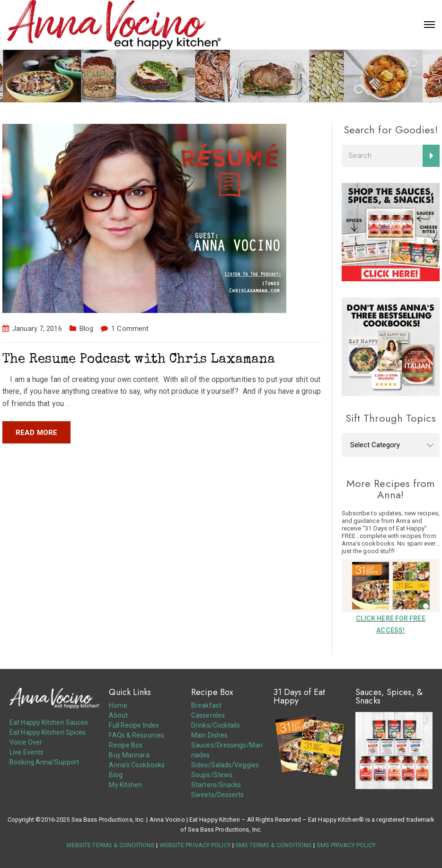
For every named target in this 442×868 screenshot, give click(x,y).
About (118, 715)
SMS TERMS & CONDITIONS (274, 845)
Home (118, 705)
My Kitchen (125, 785)
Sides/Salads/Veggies (225, 765)
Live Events (27, 752)
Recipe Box (126, 745)
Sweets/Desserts (218, 795)
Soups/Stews (212, 775)
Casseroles (208, 715)
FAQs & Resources (137, 735)
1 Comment (130, 329)
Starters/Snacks (216, 785)
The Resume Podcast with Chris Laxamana (139, 360)
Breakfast (206, 705)
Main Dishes (209, 735)
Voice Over (26, 742)
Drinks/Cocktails (216, 725)
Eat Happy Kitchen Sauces (49, 722)
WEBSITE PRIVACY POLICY (195, 845)
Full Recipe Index (134, 725)
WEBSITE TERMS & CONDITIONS (111, 845)
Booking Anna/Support (44, 762)
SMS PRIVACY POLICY (346, 845)
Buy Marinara (129, 755)
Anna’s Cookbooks (137, 765)
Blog (86, 329)
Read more (36, 433)
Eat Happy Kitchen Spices (48, 732)
